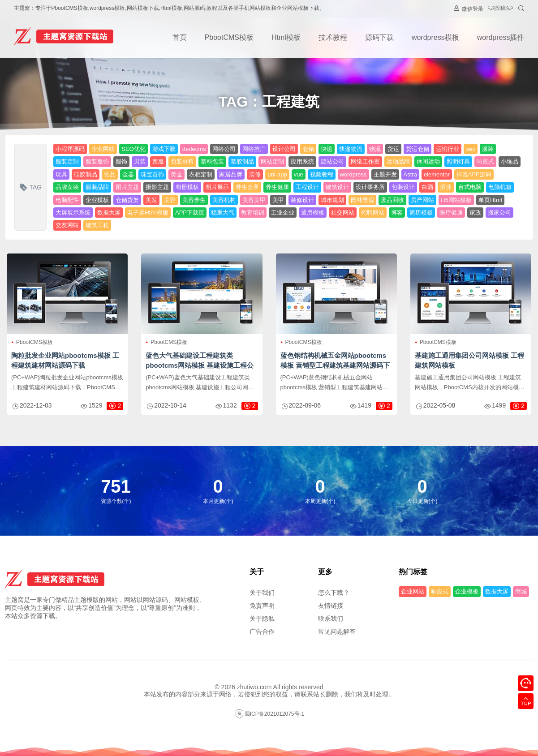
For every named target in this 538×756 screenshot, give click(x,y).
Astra (410, 174)
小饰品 (510, 161)
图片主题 (127, 187)
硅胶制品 (86, 174)
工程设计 (307, 187)
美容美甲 (254, 200)
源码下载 (379, 37)
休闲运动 (428, 161)
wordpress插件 (501, 37)
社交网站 (343, 213)
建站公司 (332, 161)
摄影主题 (157, 187)
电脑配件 (67, 200)
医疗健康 (451, 213)
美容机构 (224, 200)
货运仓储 (417, 149)
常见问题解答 (337, 631)
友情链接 (331, 606)
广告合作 (262, 631)
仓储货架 (127, 200)
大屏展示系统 (73, 213)
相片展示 (217, 187)
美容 (170, 200)
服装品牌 (97, 187)
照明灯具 (458, 161)
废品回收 (392, 200)
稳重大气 (223, 213)
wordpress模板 (435, 37)
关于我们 (262, 593)
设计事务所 (370, 187)
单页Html (490, 200)
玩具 (61, 174)
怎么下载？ (334, 593)
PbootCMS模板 (229, 37)
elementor (437, 174)
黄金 (176, 174)
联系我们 (331, 619)
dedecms (194, 149)
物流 (375, 149)
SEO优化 (133, 149)
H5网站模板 (456, 200)
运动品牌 (398, 161)
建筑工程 (97, 225)
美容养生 (194, 200)
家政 (475, 213)
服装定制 (67, 161)
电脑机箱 (500, 187)
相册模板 (187, 187)
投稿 (500, 9)
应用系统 (302, 161)
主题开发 (385, 174)
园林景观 (362, 200)
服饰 (121, 161)
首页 (180, 37)
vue (299, 174)
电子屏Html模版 (148, 213)
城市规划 (332, 200)
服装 (488, 149)
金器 (128, 174)
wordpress (353, 174)
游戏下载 (164, 149)
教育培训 (253, 213)
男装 (140, 161)
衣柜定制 (201, 174)
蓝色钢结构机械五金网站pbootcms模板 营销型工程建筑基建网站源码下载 (335, 365)
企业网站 (103, 149)
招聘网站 (373, 213)
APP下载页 (190, 213)
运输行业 (448, 149)
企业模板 (97, 200)
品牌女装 (67, 187)
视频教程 (322, 174)
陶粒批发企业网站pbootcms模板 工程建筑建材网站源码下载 (65, 360)
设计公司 (284, 149)
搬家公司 (499, 213)
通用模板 (313, 213)
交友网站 (67, 225)
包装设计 (403, 187)
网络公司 (224, 149)
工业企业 (283, 213)
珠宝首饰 (152, 174)
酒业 (446, 187)
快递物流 (351, 149)
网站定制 (272, 161)
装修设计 (302, 200)
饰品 (110, 174)
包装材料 (182, 161)
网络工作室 (365, 161)
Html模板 (286, 37)
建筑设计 (337, 187)
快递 (327, 149)
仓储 (308, 149)
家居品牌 (231, 174)
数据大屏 (109, 213)
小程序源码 (70, 149)
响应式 (485, 161)
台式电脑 (470, 187)
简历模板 (421, 213)
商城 (521, 591)
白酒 (427, 187)
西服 (158, 161)
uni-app (277, 174)
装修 (255, 174)
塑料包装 (212, 161)
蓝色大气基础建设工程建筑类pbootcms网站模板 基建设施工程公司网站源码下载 (200, 365)
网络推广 (254, 149)
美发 (151, 200)
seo (471, 149)
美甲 (278, 200)
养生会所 (247, 187)
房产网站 (422, 200)
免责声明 (262, 606)
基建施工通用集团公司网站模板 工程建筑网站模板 (469, 360)
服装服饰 (97, 161)
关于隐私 (262, 619)
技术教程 (333, 37)
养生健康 (277, 187)
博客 (397, 213)
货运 (393, 149)
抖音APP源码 (474, 174)
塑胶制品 (242, 161)
